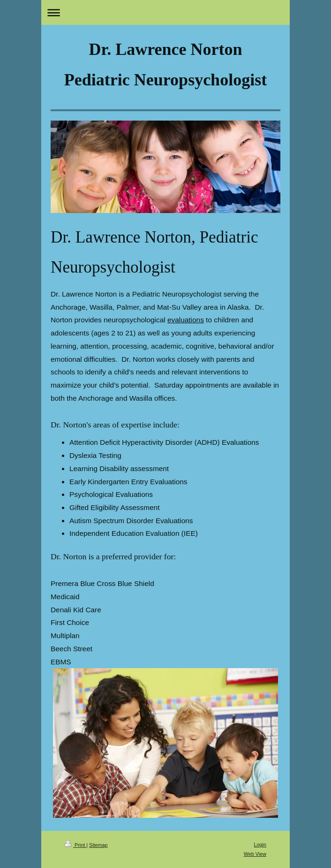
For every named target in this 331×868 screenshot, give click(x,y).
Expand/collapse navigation (165, 12)
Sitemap (98, 845)
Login (260, 845)
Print (75, 845)
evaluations (186, 320)
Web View (255, 854)
